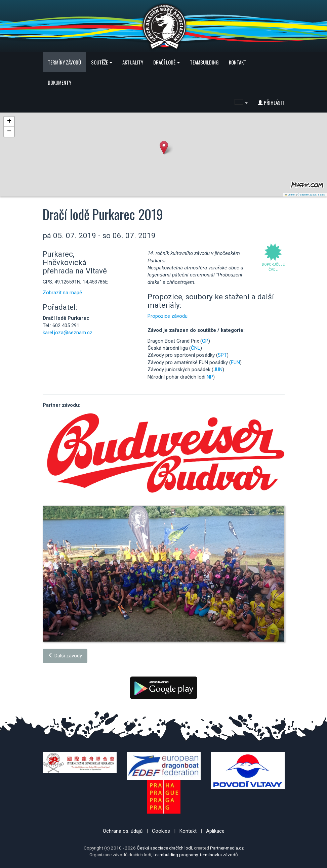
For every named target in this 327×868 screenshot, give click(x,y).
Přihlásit (271, 102)
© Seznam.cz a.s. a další (311, 195)
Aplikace (215, 831)
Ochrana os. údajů (123, 831)
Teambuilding (204, 62)
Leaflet (290, 195)
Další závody (65, 656)
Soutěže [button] (102, 62)
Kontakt (238, 62)
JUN (218, 370)
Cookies (161, 831)
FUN (235, 362)
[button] (241, 102)
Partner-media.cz (227, 848)
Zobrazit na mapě (62, 293)
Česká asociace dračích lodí (164, 848)
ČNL (196, 348)
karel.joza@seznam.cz (68, 333)
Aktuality (133, 62)
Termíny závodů (64, 62)
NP (210, 377)
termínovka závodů (219, 855)
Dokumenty (59, 82)
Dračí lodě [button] (167, 62)
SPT (222, 355)
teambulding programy (175, 855)
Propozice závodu (168, 316)
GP (205, 341)
